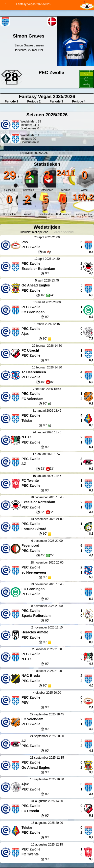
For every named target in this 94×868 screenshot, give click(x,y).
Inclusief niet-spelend (35, 232)
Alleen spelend (64, 232)
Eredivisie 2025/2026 (34, 153)
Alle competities (64, 153)
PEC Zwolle (51, 72)
